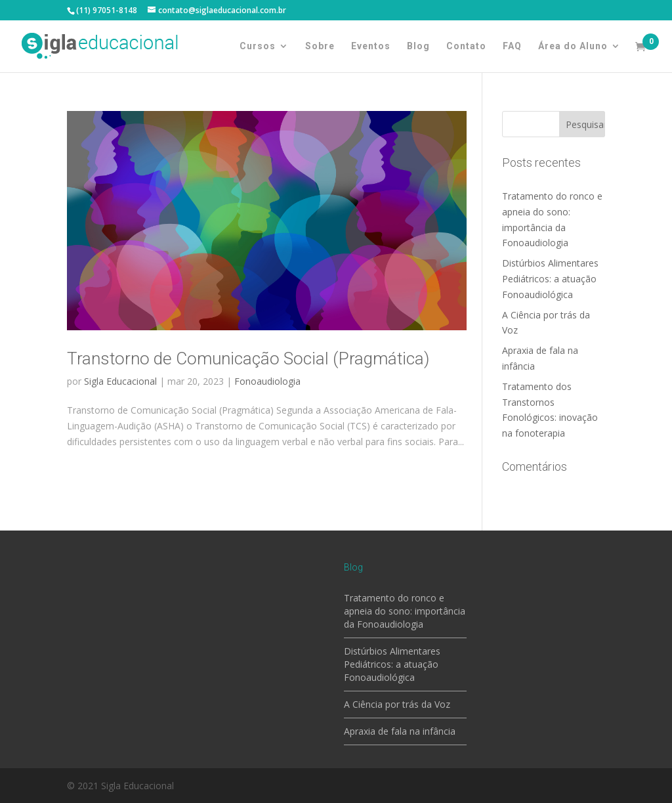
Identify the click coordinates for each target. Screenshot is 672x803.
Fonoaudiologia (267, 381)
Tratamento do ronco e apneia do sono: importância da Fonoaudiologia (405, 611)
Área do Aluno (573, 46)
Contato (466, 46)
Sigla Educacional (120, 381)
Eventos (371, 46)
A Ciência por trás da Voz (397, 704)
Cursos (258, 46)
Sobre (320, 46)
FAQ (512, 46)
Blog (418, 46)
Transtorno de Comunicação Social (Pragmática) (248, 358)
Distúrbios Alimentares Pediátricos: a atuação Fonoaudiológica (550, 279)
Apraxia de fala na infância (400, 731)
